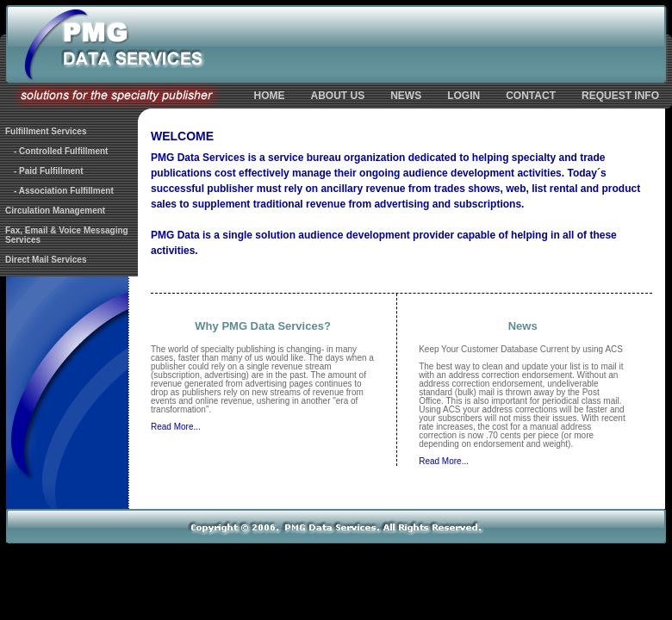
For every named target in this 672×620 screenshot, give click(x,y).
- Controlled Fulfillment (61, 151)
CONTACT (531, 96)
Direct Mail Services (46, 260)
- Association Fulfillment (64, 191)
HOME (270, 96)
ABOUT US (338, 96)
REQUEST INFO (620, 96)
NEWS (406, 96)
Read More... (176, 427)
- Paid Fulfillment (49, 171)
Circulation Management (55, 211)
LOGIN (464, 96)
